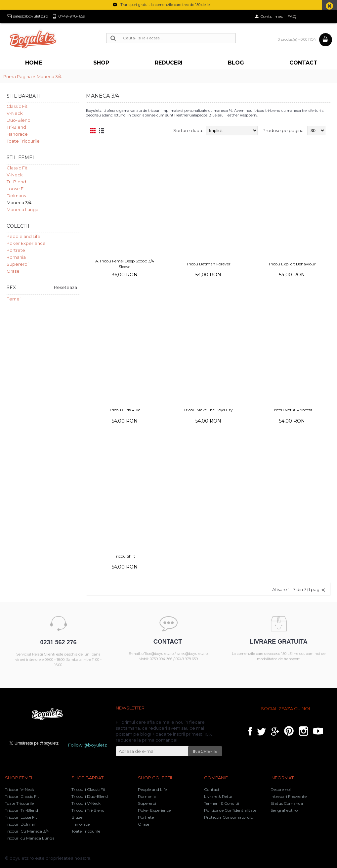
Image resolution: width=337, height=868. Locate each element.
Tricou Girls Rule (125, 410)
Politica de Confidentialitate (230, 810)
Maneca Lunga (22, 209)
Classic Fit (17, 106)
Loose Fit (16, 189)
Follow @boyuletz (87, 745)
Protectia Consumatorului (229, 817)
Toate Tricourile (23, 141)
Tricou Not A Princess (292, 410)
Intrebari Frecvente (289, 796)
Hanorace (17, 134)
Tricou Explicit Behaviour (292, 264)
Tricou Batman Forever (208, 264)
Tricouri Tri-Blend (21, 810)
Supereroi (18, 264)
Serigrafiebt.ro (284, 810)
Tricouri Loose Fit (21, 817)
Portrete (16, 250)
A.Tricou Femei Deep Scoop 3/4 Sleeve (125, 264)
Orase (13, 271)
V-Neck (15, 113)
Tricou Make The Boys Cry (208, 410)
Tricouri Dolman (21, 824)
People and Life (23, 236)
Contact (212, 789)
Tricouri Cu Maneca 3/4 (27, 831)
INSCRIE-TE (205, 751)
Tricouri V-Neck (20, 789)
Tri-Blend (16, 127)
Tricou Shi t (125, 556)
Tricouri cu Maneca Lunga (30, 838)
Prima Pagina (18, 76)
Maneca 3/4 (49, 76)
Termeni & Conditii (222, 803)
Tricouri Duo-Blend (90, 796)
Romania (16, 257)
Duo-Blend (19, 120)
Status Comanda (287, 803)
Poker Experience (26, 243)
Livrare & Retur (218, 796)
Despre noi (281, 789)
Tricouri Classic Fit (22, 796)
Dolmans (16, 196)
